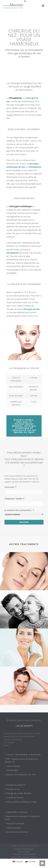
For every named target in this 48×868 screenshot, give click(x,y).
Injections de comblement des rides (20, 775)
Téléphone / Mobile (14, 499)
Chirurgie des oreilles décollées (18, 793)
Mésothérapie (11, 770)
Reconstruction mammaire (16, 832)
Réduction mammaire (14, 824)
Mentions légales (24, 852)
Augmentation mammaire (16, 812)
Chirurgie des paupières (15, 785)
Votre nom (10, 487)
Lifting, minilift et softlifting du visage (21, 802)
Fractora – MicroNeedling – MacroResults (23, 755)
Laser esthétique (12, 766)
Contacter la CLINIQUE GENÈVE (24, 854)
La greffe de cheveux (14, 797)
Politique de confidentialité (24, 849)
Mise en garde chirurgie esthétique (24, 857)
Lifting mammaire (13, 828)
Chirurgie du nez (12, 789)
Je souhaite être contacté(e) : (19, 510)
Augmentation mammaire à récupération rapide (22, 818)
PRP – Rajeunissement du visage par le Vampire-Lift (22, 760)
